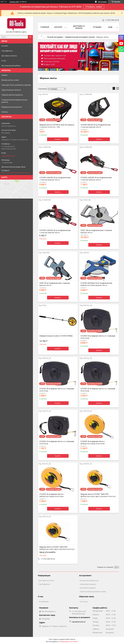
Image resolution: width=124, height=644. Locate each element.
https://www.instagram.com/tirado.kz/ (16, 173)
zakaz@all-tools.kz (9, 156)
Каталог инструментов (89, 580)
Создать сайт (14, 2)
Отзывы (97, 27)
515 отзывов (102, 2)
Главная (45, 27)
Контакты (84, 601)
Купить (58, 139)
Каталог (5, 46)
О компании (44, 601)
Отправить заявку (94, 7)
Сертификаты (7, 51)
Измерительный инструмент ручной (80, 37)
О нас (4, 61)
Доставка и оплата (9, 56)
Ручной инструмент (55, 37)
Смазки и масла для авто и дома (93, 591)
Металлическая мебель (11, 66)
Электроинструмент (88, 584)
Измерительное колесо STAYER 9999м (56, 336)
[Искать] (30, 37)
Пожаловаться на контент (69, 642)
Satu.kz (73, 639)
